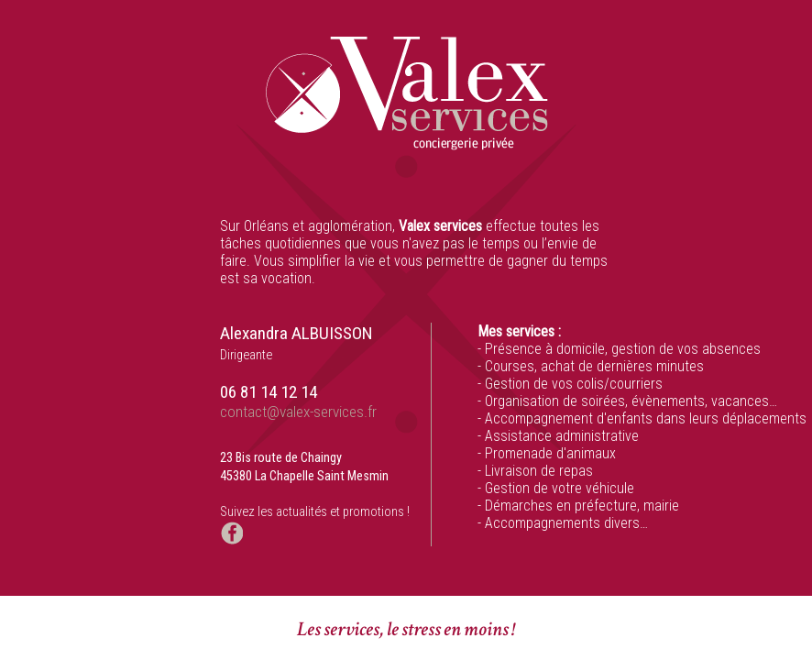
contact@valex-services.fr (298, 412)
